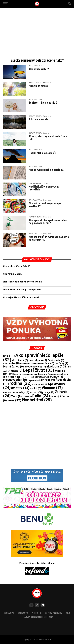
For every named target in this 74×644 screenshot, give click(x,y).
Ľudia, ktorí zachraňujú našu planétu (22, 290)
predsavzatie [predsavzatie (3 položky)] (34, 380)
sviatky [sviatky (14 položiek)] (20, 388)
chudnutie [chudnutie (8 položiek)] (11, 363)
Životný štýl (9, 613)
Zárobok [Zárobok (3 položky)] (27, 397)
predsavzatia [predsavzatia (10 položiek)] (15, 380)
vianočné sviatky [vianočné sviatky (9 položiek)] (16, 392)
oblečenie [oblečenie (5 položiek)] (13, 377)
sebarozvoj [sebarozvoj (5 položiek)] (40, 384)
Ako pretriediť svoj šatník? (17, 266)
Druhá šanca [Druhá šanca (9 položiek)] (13, 367)
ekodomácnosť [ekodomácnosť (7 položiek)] (35, 367)
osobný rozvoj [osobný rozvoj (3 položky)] (27, 377)
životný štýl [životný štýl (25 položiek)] (37, 400)
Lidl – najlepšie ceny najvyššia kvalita (22, 282)
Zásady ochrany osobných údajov (38, 617)
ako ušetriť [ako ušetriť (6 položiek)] (20, 360)
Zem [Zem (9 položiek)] (16, 396)
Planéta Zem (37, 613)
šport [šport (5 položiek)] (55, 396)
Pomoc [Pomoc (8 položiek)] (56, 377)
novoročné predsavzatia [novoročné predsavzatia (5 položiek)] (36, 374)
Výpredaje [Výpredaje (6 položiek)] (47, 392)
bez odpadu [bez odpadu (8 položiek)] (38, 360)
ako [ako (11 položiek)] (9, 356)
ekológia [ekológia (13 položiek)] (56, 366)
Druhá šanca (23, 613)
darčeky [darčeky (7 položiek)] (61, 363)
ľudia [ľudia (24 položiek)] (41, 396)
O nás (68, 613)
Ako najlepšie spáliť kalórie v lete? (21, 298)
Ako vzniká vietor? (13, 274)
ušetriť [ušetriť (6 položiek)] (36, 388)
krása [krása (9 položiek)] (16, 371)
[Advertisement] (37, 34)
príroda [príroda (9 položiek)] (48, 380)
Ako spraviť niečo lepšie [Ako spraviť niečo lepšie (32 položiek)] (33, 357)
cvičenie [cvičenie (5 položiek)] (48, 363)
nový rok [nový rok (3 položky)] (56, 374)
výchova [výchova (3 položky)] (34, 393)
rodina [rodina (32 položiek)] (21, 383)
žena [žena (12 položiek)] (14, 400)
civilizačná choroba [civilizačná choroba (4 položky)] (31, 363)
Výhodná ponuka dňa (54, 613)
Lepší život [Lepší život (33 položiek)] (39, 370)
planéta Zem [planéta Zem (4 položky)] (42, 377)
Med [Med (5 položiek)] (17, 374)
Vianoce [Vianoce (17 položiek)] (52, 388)
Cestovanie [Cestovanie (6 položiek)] (56, 360)
